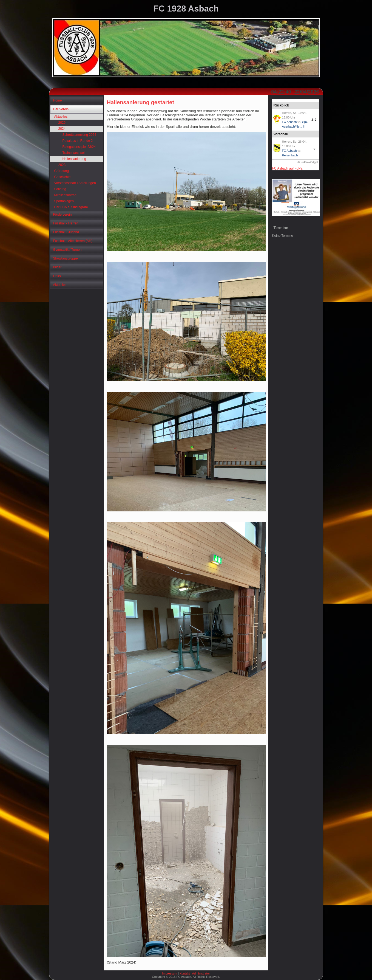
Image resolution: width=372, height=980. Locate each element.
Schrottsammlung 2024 (79, 135)
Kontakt (185, 973)
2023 (62, 165)
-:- (315, 148)
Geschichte (63, 177)
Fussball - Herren (66, 223)
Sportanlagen (64, 201)
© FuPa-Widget (308, 162)
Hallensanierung (74, 159)
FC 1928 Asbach (186, 9)
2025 (62, 123)
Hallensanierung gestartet (141, 102)
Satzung (60, 189)
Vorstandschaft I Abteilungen (75, 183)
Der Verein (61, 109)
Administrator (201, 973)
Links (57, 276)
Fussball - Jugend (66, 232)
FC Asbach (289, 122)
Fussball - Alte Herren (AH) (73, 241)
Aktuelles (61, 117)
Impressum (170, 973)
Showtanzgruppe (66, 258)
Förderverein (63, 215)
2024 (62, 129)
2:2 (314, 120)
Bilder (57, 267)
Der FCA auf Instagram (71, 207)
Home (58, 100)
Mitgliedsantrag (65, 195)
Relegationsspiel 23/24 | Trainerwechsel (80, 150)
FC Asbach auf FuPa (287, 168)
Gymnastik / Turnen (67, 250)
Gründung (62, 171)
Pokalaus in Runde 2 (78, 141)
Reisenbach (290, 155)
